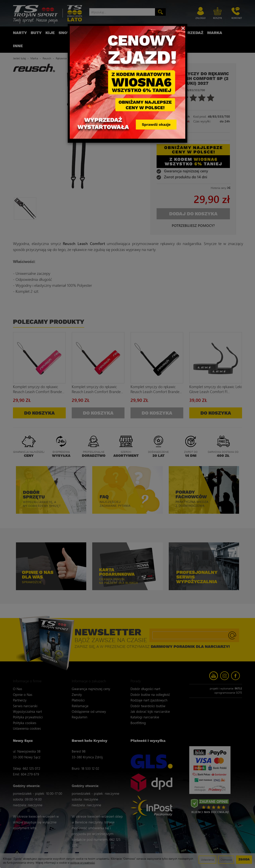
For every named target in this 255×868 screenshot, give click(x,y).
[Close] (183, 28)
